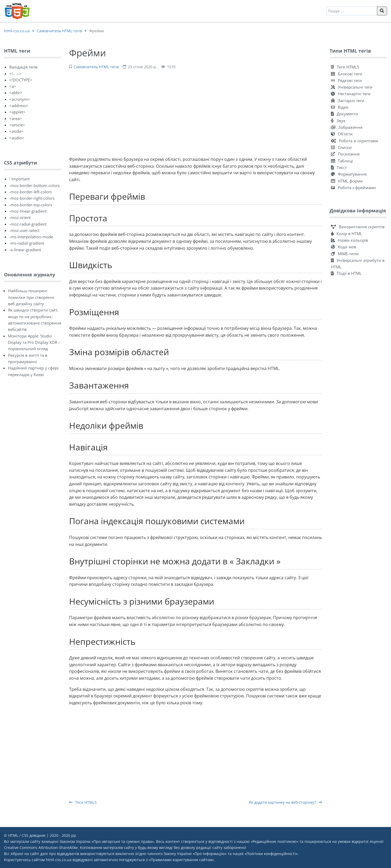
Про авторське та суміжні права (123, 841)
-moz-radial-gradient (28, 224)
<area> (16, 118)
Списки (341, 147)
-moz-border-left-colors (31, 192)
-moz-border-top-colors (31, 205)
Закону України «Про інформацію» (195, 854)
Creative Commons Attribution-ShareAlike (41, 848)
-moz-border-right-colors (32, 198)
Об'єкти (342, 134)
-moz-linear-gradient (28, 211)
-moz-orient (20, 217)
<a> (13, 86)
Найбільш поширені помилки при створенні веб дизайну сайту (31, 297)
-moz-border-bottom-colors (34, 185)
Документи (345, 114)
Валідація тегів (23, 67)
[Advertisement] (195, 112)
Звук (338, 121)
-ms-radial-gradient (27, 243)
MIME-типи (345, 254)
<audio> (17, 138)
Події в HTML (346, 273)
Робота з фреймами (353, 188)
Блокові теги (347, 74)
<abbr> (16, 93)
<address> (19, 106)
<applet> (17, 112)
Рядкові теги (346, 80)
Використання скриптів (358, 227)
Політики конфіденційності (271, 854)
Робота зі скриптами (355, 141)
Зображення (347, 127)
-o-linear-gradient (25, 250)
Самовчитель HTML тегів (59, 31)
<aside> (16, 131)
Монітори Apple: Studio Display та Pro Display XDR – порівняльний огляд (34, 342)
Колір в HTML (347, 234)
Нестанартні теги (351, 94)
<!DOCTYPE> (21, 80)
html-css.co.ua (17, 31)
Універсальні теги (352, 87)
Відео (340, 107)
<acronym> (20, 99)
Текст (339, 167)
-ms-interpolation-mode (31, 237)
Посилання (345, 154)
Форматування (349, 174)
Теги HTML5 (83, 802)
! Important (19, 179)
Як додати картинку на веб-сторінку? (285, 802)
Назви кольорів (350, 240)
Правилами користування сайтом (181, 860)
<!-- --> (15, 74)
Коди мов (344, 247)
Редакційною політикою (275, 841)
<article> (17, 125)
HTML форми (347, 181)
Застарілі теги (348, 100)
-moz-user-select (24, 230)
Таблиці (342, 161)
